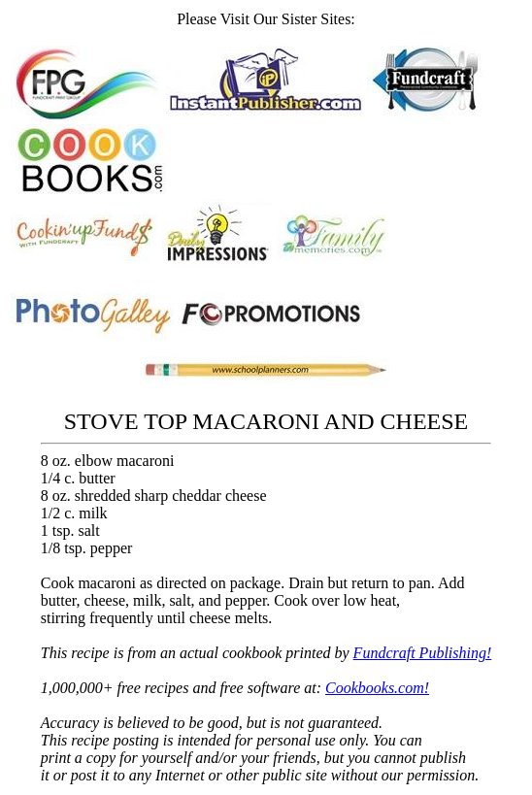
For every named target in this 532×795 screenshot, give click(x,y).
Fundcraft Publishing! (423, 653)
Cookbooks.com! (377, 688)
